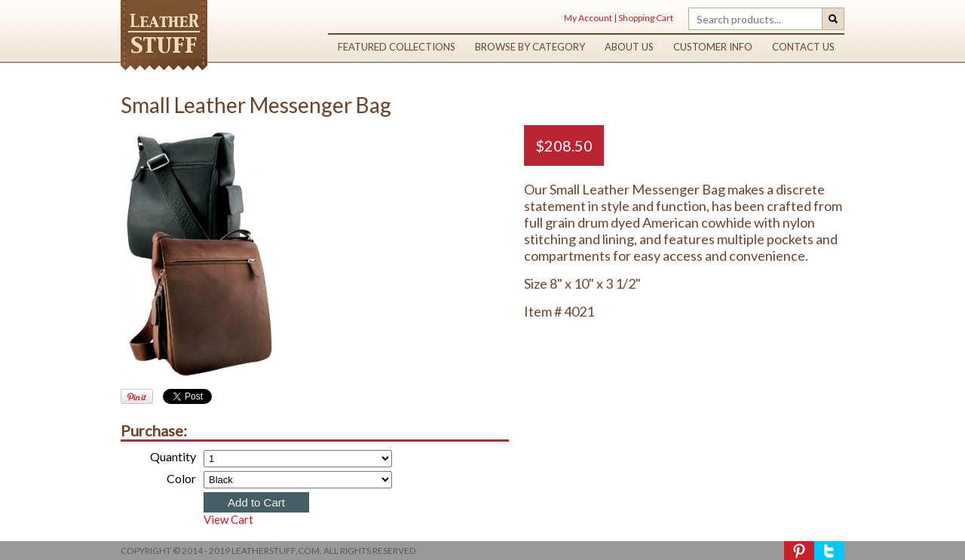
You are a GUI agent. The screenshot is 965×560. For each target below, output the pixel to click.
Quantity (173, 456)
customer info (713, 47)
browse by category (530, 47)
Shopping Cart (646, 18)
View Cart (228, 519)
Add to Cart (256, 502)
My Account (588, 18)
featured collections (397, 47)
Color (181, 478)
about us (629, 47)
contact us (803, 47)
